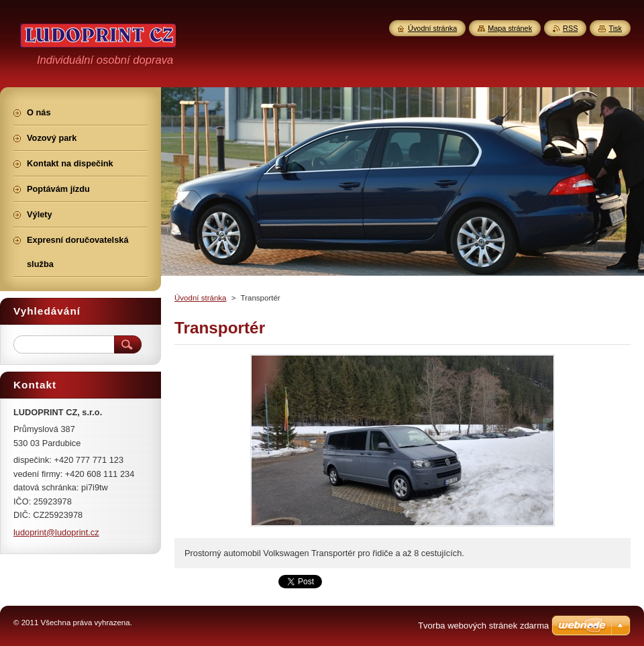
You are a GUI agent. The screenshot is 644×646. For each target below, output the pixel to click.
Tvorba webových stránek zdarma (483, 626)
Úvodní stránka (200, 298)
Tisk (615, 28)
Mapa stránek (510, 28)
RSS (570, 28)
